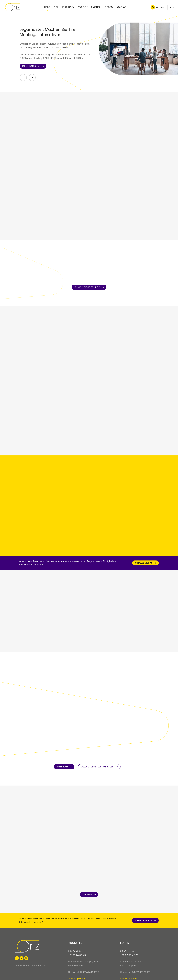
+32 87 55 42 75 (129, 955)
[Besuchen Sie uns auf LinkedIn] (22, 958)
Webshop (154, 7)
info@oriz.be (75, 951)
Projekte (83, 7)
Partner (95, 7)
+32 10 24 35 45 (77, 955)
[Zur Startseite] (18, 7)
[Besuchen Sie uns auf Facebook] (17, 958)
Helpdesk (108, 7)
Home (47, 7)
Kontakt (121, 7)
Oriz (56, 7)
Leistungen (68, 7)
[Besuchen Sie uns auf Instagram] (26, 958)
